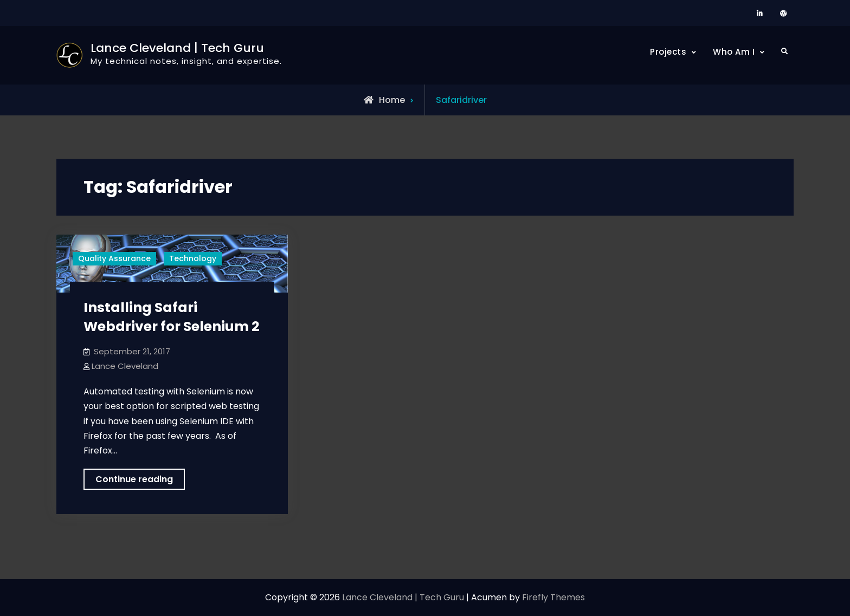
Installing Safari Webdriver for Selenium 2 (172, 317)
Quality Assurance (114, 258)
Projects (668, 52)
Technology (193, 258)
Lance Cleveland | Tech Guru (177, 48)
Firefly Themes (553, 597)
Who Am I (734, 52)
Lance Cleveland (125, 366)
